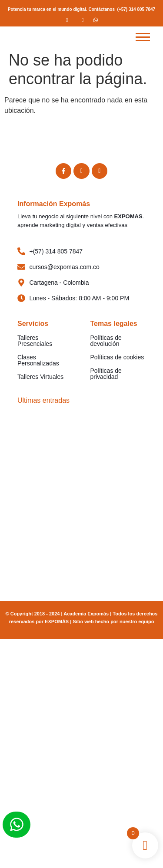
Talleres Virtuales (40, 377)
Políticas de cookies (117, 357)
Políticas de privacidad (106, 374)
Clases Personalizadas (38, 360)
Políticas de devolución (106, 341)
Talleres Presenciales (35, 341)
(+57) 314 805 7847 (136, 9)
